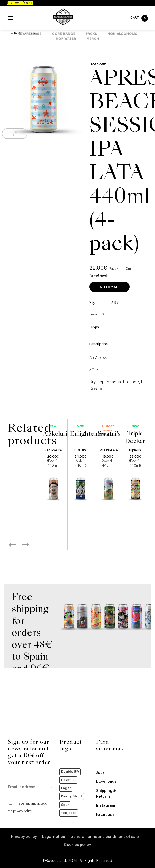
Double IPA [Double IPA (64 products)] (70, 772)
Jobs (100, 773)
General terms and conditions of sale (105, 837)
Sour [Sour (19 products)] (65, 805)
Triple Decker (135, 438)
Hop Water (66, 39)
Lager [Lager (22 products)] (66, 788)
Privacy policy (24, 837)
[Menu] (10, 18)
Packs (92, 34)
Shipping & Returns (106, 794)
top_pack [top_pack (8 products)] (69, 813)
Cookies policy (77, 845)
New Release (30, 34)
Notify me (110, 287)
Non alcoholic (123, 34)
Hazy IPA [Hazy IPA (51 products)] (68, 780)
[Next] (31, 544)
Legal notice (54, 837)
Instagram (106, 806)
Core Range (64, 34)
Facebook (105, 815)
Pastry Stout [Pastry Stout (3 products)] (72, 796)
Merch (93, 39)
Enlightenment (91, 434)
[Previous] (18, 544)
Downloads (106, 782)
